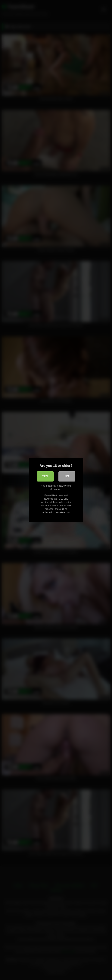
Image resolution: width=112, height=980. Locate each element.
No (67, 476)
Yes (45, 476)
